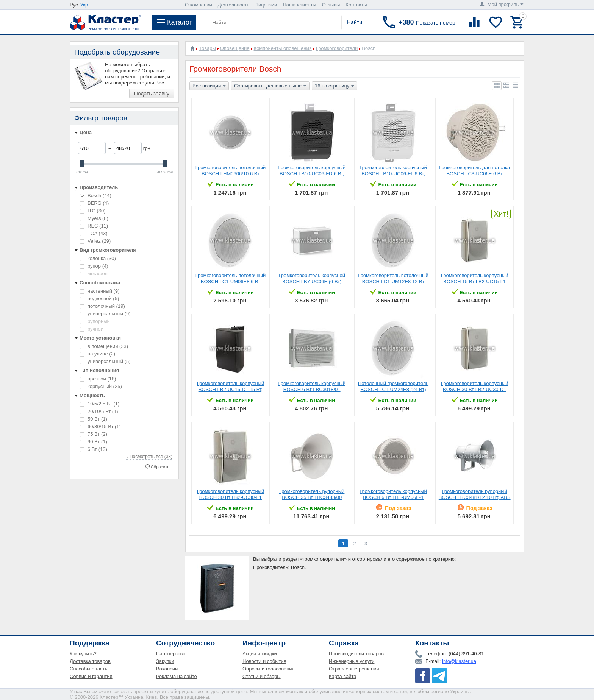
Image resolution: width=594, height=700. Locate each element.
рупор (94, 266)
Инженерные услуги (352, 661)
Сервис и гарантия (91, 676)
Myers (94, 218)
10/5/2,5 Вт (100, 404)
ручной (92, 329)
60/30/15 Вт (100, 426)
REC (94, 226)
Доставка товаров (90, 661)
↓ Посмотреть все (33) (149, 457)
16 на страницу (335, 86)
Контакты (356, 5)
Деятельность (234, 5)
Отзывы (331, 5)
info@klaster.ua (459, 661)
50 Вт (94, 419)
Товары (207, 48)
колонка (98, 258)
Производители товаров (356, 654)
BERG (94, 203)
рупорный (95, 321)
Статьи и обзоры (262, 676)
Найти (355, 22)
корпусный (101, 386)
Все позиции (209, 86)
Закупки (165, 661)
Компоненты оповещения (283, 48)
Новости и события (264, 661)
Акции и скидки (260, 654)
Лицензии (266, 5)
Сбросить (160, 466)
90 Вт (94, 442)
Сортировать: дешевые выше (270, 86)
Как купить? (83, 654)
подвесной (99, 299)
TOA (94, 233)
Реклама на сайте (177, 676)
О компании (199, 5)
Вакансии (167, 669)
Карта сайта (342, 676)
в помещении (104, 346)
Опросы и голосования (269, 669)
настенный (100, 291)
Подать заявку (152, 94)
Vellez (95, 241)
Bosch (96, 196)
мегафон (94, 274)
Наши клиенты (299, 5)
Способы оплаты (89, 669)
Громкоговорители (337, 48)
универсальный (105, 314)
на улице (98, 354)
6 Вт (94, 449)
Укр (84, 5)
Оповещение (235, 48)
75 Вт (94, 434)
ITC (93, 211)
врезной (98, 379)
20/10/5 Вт (99, 411)
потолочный (102, 306)
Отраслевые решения (354, 669)
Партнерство (171, 654)
